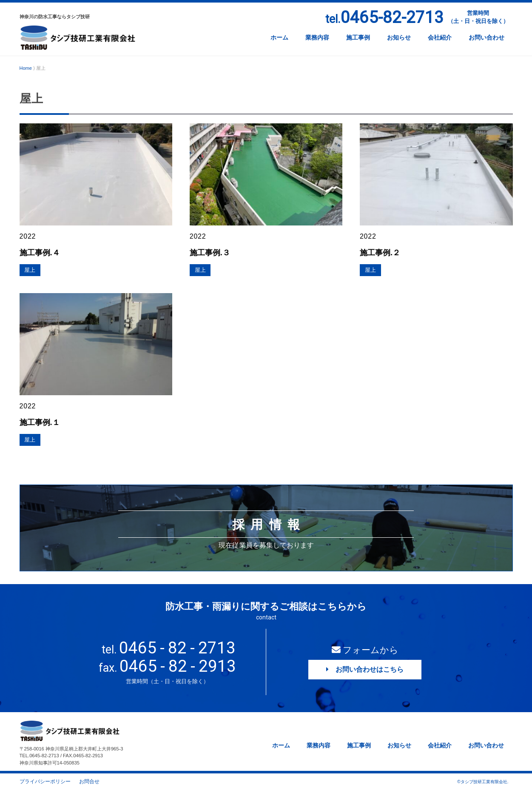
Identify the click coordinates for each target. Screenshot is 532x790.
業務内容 (317, 37)
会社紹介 (440, 37)
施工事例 (358, 37)
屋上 (30, 270)
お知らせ (399, 37)
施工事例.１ (41, 422)
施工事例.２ (381, 252)
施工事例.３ (211, 252)
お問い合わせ (486, 37)
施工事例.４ (41, 252)
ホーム (279, 37)
